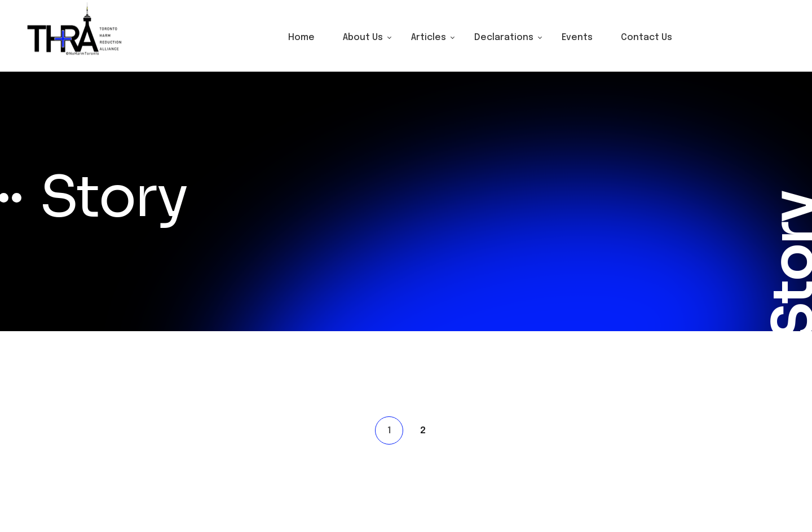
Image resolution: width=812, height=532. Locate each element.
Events (577, 38)
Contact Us (646, 38)
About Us (363, 38)
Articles (429, 38)
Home (301, 38)
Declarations (504, 38)
